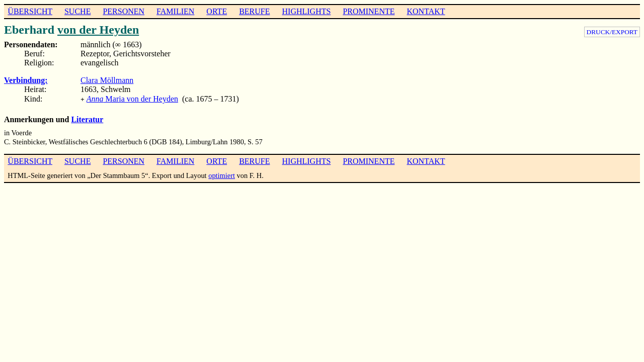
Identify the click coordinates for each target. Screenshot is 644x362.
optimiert (222, 174)
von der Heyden (98, 30)
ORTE (217, 11)
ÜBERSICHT (30, 11)
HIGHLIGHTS (307, 11)
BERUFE (254, 11)
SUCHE (77, 11)
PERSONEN (124, 11)
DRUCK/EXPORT (612, 32)
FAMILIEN (175, 11)
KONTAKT (426, 11)
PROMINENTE (369, 11)
